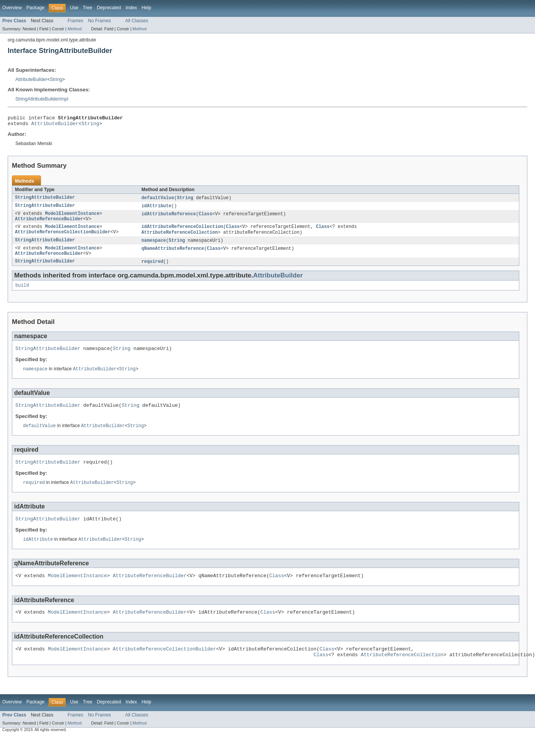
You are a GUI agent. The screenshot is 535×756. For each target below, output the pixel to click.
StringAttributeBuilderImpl (42, 99)
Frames (75, 21)
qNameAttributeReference (173, 255)
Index (131, 8)
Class (206, 217)
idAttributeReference (169, 217)
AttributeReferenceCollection (180, 238)
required (152, 269)
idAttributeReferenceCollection (182, 232)
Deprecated (109, 8)
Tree (88, 8)
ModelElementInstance (72, 217)
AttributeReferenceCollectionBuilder (63, 238)
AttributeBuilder (31, 79)
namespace (154, 246)
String (56, 79)
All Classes (137, 21)
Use (74, 8)
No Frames (99, 21)
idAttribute (156, 209)
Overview (12, 8)
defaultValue (158, 200)
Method (74, 29)
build (22, 294)
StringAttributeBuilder (45, 200)
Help (146, 8)
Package (35, 8)
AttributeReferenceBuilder (49, 223)
